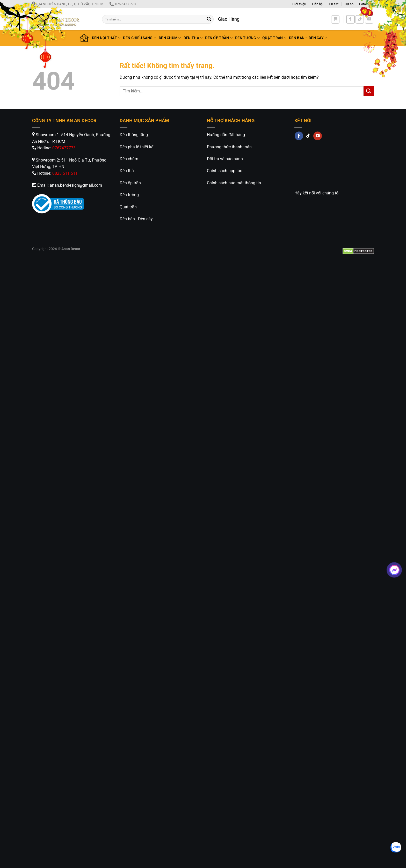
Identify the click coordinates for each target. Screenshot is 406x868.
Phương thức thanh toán (229, 147)
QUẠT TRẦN (274, 38)
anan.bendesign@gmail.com (76, 185)
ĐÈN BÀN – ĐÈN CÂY (308, 38)
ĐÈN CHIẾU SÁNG (140, 38)
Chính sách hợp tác (224, 171)
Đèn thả (127, 171)
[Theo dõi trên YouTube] (369, 19)
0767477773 (64, 148)
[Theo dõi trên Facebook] (350, 19)
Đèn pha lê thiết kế (136, 147)
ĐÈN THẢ (193, 38)
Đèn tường (129, 195)
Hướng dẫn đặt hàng (226, 135)
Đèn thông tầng (134, 135)
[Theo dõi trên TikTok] (360, 19)
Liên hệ (317, 4)
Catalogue (367, 4)
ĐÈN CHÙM (170, 38)
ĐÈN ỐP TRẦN (219, 38)
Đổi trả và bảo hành (225, 159)
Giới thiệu (299, 4)
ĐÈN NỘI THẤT (106, 38)
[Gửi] (209, 19)
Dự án (349, 4)
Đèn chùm (129, 159)
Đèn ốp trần (130, 183)
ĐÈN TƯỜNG (247, 38)
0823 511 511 (65, 173)
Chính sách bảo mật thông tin (234, 183)
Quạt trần (128, 207)
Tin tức (334, 4)
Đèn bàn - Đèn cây (136, 219)
